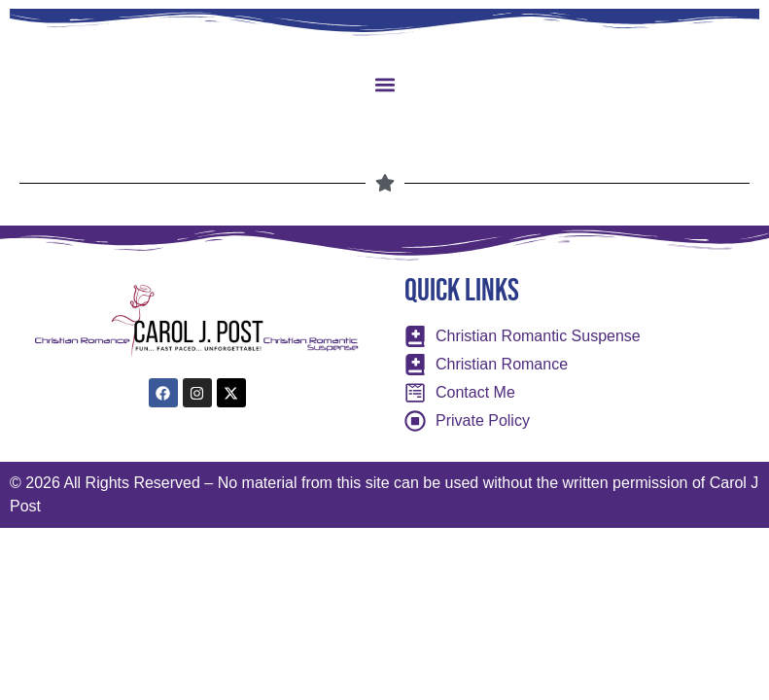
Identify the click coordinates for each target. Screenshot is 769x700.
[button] (384, 84)
